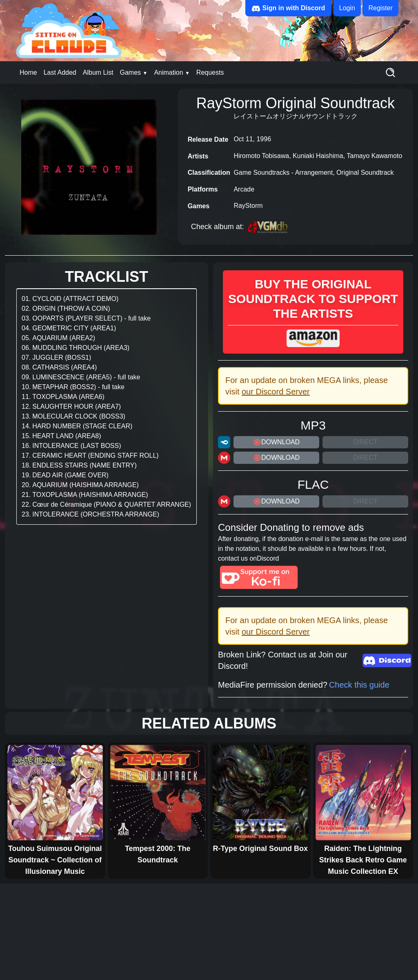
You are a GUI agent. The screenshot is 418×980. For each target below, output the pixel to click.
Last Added (60, 72)
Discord (268, 558)
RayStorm (248, 206)
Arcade (244, 189)
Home (28, 72)
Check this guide (359, 685)
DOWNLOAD (276, 442)
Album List (98, 72)
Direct (365, 442)
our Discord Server (276, 392)
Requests (210, 72)
